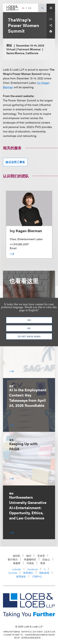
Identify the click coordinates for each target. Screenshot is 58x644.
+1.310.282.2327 (19, 244)
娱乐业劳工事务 (15, 162)
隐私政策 (44, 573)
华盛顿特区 (30, 559)
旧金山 (46, 559)
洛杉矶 (16, 556)
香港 (43, 563)
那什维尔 (13, 559)
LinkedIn (17, 569)
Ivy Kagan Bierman (26, 231)
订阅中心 (37, 576)
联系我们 (28, 573)
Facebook (33, 569)
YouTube (13, 573)
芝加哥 (41, 556)
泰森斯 (17, 563)
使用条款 (21, 576)
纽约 (29, 556)
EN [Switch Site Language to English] (23, 8)
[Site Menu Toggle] (51, 8)
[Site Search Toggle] (42, 8)
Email (13, 248)
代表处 (30, 563)
